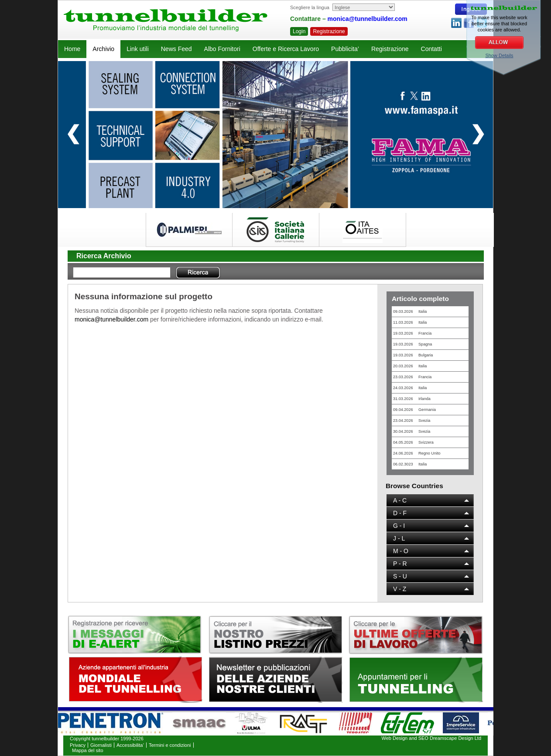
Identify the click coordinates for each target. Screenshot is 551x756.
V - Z (400, 589)
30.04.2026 (412, 431)
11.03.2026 (410, 322)
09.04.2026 (414, 410)
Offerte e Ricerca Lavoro (286, 49)
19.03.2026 (412, 333)
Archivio (103, 49)
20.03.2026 (410, 366)
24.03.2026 (410, 388)
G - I (399, 526)
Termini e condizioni (170, 745)
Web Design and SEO (405, 738)
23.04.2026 (412, 421)
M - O (401, 551)
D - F (400, 513)
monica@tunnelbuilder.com (368, 19)
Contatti (431, 49)
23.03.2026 (412, 377)
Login (299, 31)
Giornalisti (101, 745)
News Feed (176, 49)
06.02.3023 (410, 464)
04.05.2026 (413, 442)
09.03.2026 (410, 311)
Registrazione (329, 31)
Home (72, 49)
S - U (400, 576)
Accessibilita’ (130, 745)
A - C (400, 500)
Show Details (499, 55)
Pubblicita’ (345, 49)
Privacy (78, 745)
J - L (399, 538)
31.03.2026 (412, 399)
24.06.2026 (417, 453)
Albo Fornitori (222, 49)
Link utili (138, 49)
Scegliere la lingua (310, 7)
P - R (400, 564)
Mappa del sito (88, 750)
